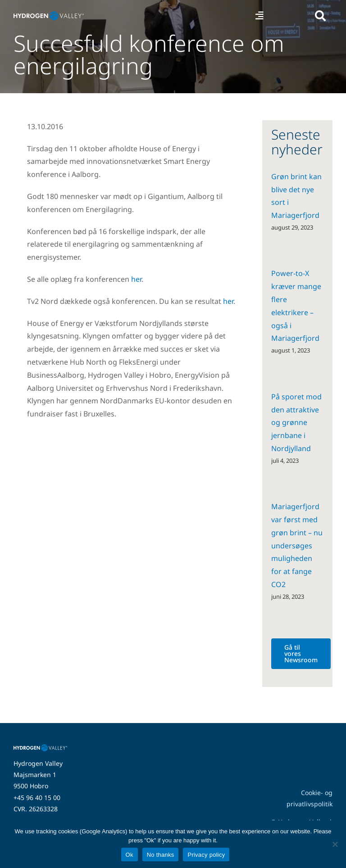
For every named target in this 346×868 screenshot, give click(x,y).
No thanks (161, 855)
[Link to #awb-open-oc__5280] (320, 16)
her (136, 279)
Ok (130, 855)
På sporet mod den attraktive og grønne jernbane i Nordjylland (296, 423)
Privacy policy (206, 855)
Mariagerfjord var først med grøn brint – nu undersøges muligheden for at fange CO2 (297, 545)
